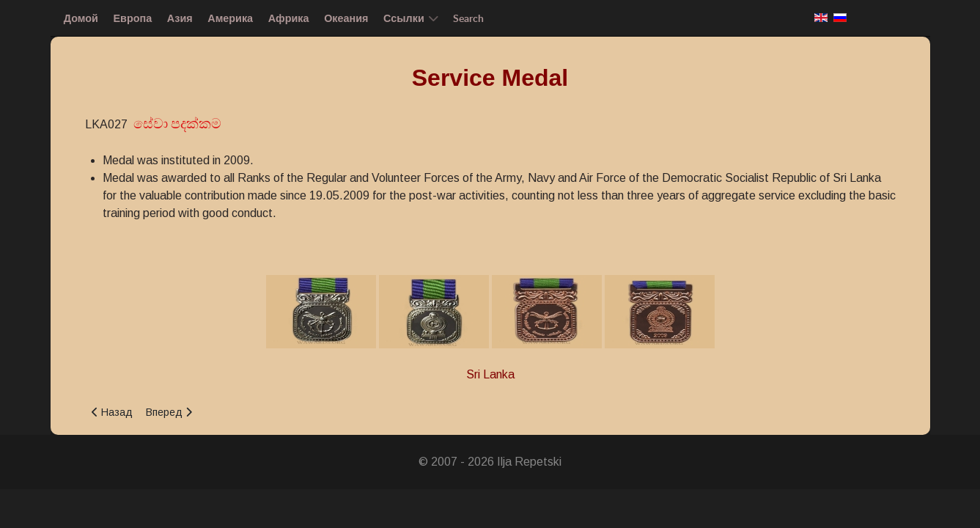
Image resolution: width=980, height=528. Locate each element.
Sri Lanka (490, 374)
